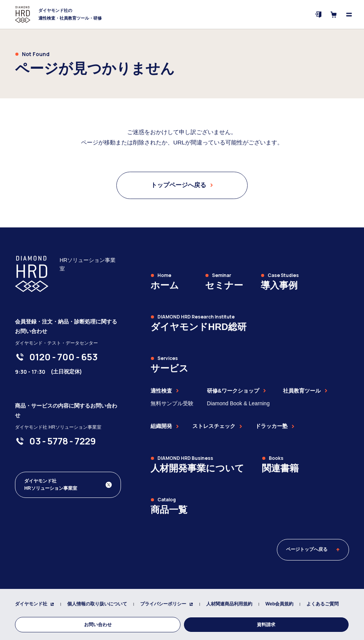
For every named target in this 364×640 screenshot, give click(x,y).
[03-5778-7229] (63, 441)
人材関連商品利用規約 (229, 604)
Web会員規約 (279, 604)
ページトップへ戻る (313, 549)
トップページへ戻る (182, 185)
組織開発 (165, 426)
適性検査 (165, 391)
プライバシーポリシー (167, 604)
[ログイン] (318, 15)
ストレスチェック (217, 426)
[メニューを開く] (349, 15)
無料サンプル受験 (172, 403)
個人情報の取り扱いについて (97, 604)
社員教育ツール (305, 391)
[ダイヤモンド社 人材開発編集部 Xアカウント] (68, 485)
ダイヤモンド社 (35, 604)
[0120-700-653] (63, 357)
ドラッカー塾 (275, 426)
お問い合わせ (98, 625)
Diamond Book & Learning (238, 403)
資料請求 (266, 625)
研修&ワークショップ (237, 391)
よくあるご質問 (323, 604)
